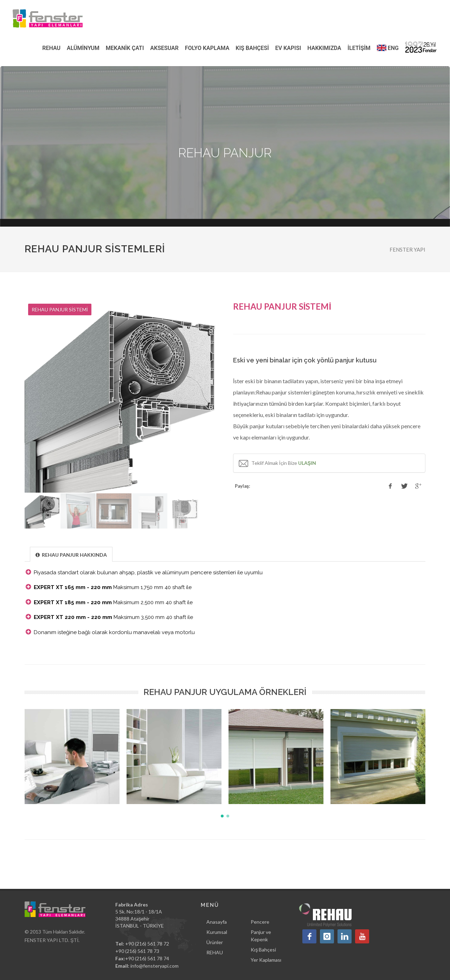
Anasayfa (217, 922)
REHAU (215, 952)
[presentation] (71, 555)
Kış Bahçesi (263, 950)
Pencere (260, 922)
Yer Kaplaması (266, 960)
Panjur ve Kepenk (261, 936)
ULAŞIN (307, 463)
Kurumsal (217, 932)
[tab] (71, 554)
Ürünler (215, 942)
